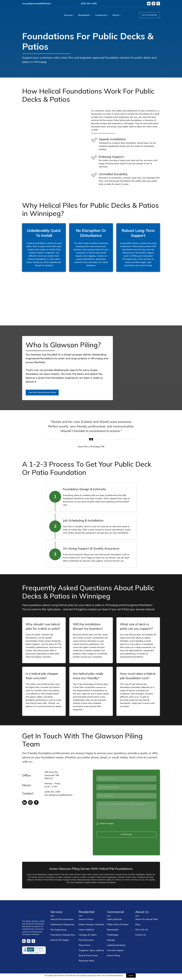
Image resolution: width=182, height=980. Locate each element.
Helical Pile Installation (62, 919)
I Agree (131, 976)
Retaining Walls (87, 961)
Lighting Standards (116, 945)
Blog (138, 924)
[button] (149, 4)
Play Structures (86, 940)
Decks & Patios (86, 919)
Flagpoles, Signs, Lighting (91, 950)
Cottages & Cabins (88, 935)
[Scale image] (56, 299)
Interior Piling (113, 956)
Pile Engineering (58, 930)
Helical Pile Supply (60, 940)
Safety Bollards (115, 919)
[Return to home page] (35, 15)
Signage (111, 940)
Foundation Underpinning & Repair (64, 935)
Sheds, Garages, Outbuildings (92, 924)
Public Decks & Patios (118, 924)
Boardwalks (113, 930)
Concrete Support (115, 950)
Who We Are (142, 930)
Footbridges (113, 935)
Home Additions (87, 930)
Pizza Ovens (85, 945)
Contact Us (141, 935)
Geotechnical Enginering (62, 924)
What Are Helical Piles (147, 919)
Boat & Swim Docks (88, 956)
